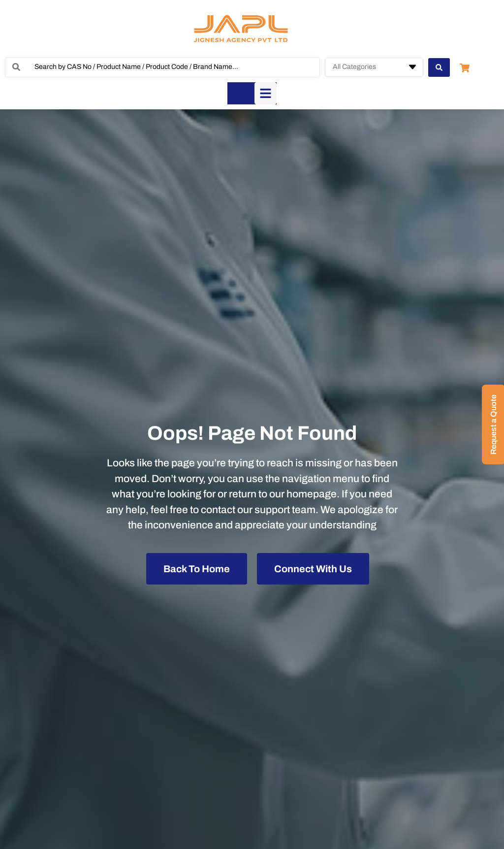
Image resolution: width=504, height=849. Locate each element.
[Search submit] (439, 67)
